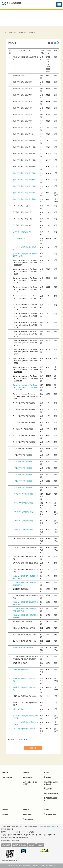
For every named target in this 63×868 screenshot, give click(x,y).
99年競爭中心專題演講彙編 (22, 487)
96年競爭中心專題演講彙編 (22, 468)
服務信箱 (32, 845)
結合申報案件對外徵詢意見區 (30, 783)
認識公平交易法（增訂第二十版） (25, 199)
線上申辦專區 (28, 815)
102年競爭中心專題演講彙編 (23, 512)
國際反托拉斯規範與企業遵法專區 (51, 783)
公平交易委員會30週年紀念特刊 (24, 729)
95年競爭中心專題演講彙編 (22, 461)
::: (3, 36)
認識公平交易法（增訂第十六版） (25, 173)
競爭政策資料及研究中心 (51, 799)
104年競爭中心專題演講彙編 (23, 530)
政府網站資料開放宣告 (20, 845)
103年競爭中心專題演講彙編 (23, 521)
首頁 (5, 33)
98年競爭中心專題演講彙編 (22, 481)
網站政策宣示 (6, 845)
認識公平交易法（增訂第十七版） (25, 180)
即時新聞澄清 (28, 778)
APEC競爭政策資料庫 (51, 793)
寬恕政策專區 (48, 789)
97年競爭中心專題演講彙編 (22, 474)
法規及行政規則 (7, 778)
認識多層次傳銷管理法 (21, 669)
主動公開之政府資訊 (50, 815)
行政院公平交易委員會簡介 (22, 232)
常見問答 (5, 815)
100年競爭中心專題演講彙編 (23, 494)
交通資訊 (40, 845)
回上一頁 (33, 748)
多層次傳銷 (48, 778)
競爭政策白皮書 (18, 709)
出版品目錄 (23, 33)
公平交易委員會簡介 (20, 238)
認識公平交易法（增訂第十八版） (25, 186)
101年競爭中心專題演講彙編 (23, 503)
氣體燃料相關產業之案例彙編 (23, 648)
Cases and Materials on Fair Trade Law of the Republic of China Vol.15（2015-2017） (25, 387)
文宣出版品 (13, 33)
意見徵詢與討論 (28, 819)
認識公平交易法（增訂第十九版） (25, 193)
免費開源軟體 (51, 827)
